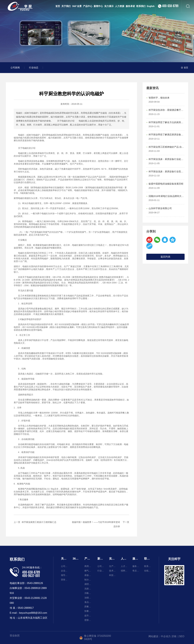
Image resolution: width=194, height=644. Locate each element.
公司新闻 (15, 68)
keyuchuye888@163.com (33, 613)
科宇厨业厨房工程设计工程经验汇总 (39, 522)
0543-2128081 (32, 598)
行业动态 (34, 68)
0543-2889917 (26, 608)
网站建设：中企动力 (160, 636)
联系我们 (17, 559)
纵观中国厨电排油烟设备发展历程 (166, 184)
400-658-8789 (170, 12)
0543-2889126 (35, 583)
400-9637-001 (31, 576)
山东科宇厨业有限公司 (160, 208)
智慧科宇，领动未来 (159, 98)
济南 (174, 636)
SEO (182, 636)
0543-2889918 (32, 588)
